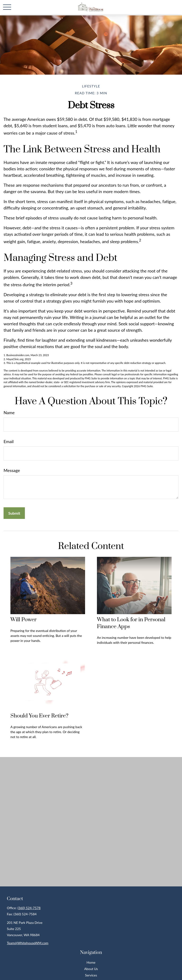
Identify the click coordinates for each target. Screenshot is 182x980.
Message (12, 470)
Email (9, 441)
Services (91, 975)
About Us (91, 969)
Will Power (23, 620)
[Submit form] (14, 513)
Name (9, 413)
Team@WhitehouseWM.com (28, 943)
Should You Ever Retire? (39, 716)
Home (91, 962)
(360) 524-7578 (29, 908)
